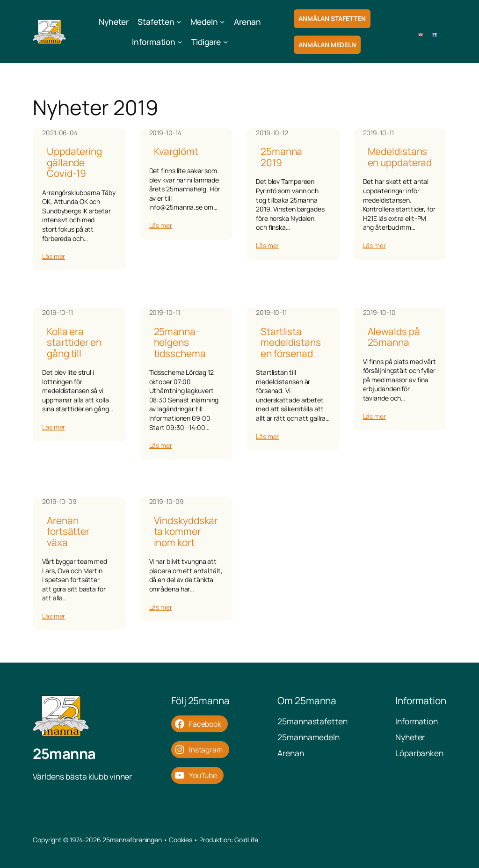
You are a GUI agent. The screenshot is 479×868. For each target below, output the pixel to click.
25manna (64, 753)
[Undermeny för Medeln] (222, 22)
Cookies (181, 840)
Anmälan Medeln (327, 45)
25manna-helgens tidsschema (180, 343)
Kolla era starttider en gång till (74, 343)
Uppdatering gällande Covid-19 (74, 162)
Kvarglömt (176, 151)
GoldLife (246, 840)
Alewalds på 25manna (394, 337)
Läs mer (54, 256)
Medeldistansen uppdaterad (400, 157)
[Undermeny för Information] (180, 42)
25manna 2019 (281, 157)
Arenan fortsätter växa (68, 532)
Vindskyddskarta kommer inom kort (186, 532)
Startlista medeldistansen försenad (291, 343)
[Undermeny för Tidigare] (225, 42)
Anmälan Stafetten (332, 18)
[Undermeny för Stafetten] (179, 22)
